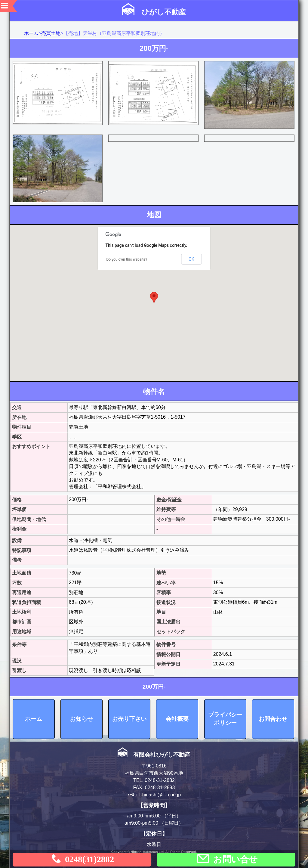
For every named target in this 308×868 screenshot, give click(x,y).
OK (191, 259)
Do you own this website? (127, 259)
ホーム (31, 33)
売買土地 (51, 33)
